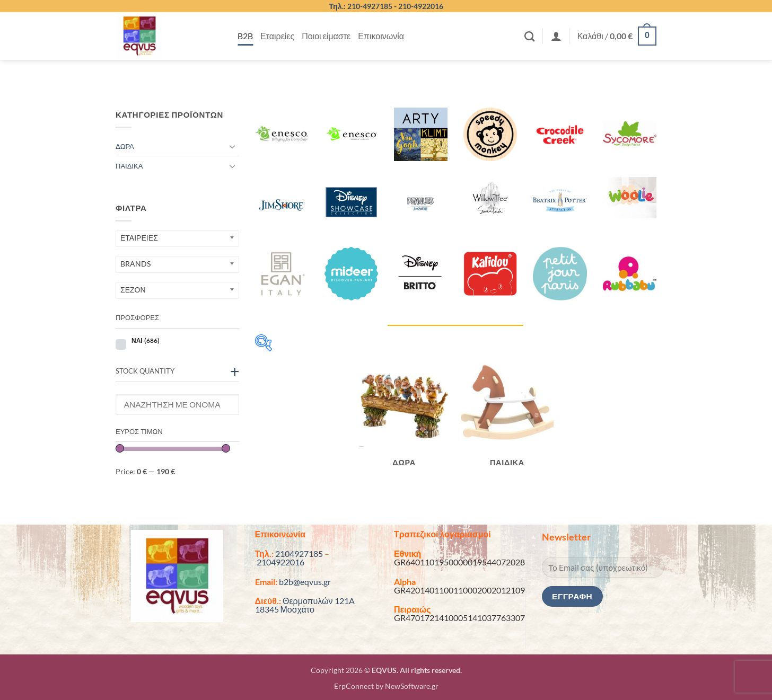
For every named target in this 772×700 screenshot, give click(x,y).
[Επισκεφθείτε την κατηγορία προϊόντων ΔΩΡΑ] (404, 417)
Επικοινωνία (381, 36)
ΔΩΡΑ (125, 146)
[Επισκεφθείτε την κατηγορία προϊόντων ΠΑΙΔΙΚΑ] (507, 417)
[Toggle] (233, 146)
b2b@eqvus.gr (305, 582)
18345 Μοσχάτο (285, 609)
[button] (556, 36)
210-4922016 (421, 6)
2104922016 (280, 562)
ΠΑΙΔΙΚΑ (129, 166)
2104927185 (299, 553)
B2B (245, 36)
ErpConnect (354, 686)
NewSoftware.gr (412, 686)
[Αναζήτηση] (529, 36)
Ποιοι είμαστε (326, 36)
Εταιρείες (277, 36)
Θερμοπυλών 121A (319, 601)
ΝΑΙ (146, 340)
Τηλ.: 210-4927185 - (363, 6)
